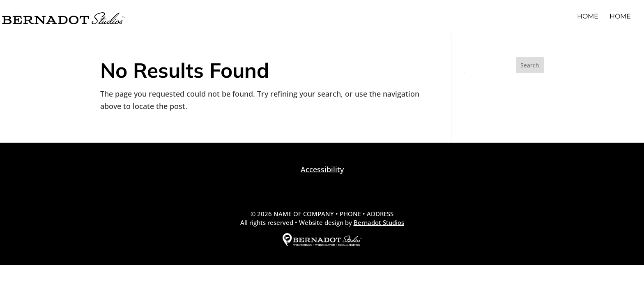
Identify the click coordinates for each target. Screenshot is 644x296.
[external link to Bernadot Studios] (322, 244)
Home (588, 17)
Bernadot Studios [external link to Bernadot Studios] (379, 222)
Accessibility (322, 169)
